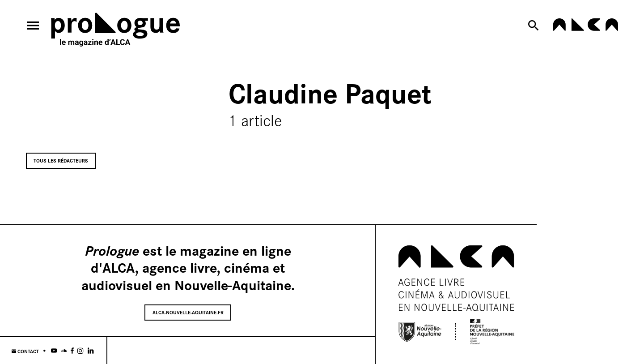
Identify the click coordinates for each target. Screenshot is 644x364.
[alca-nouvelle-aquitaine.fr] (585, 28)
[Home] (115, 31)
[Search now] (535, 25)
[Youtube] (54, 351)
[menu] (33, 26)
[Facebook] (72, 351)
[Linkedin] (91, 351)
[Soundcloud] (64, 351)
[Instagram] (80, 351)
